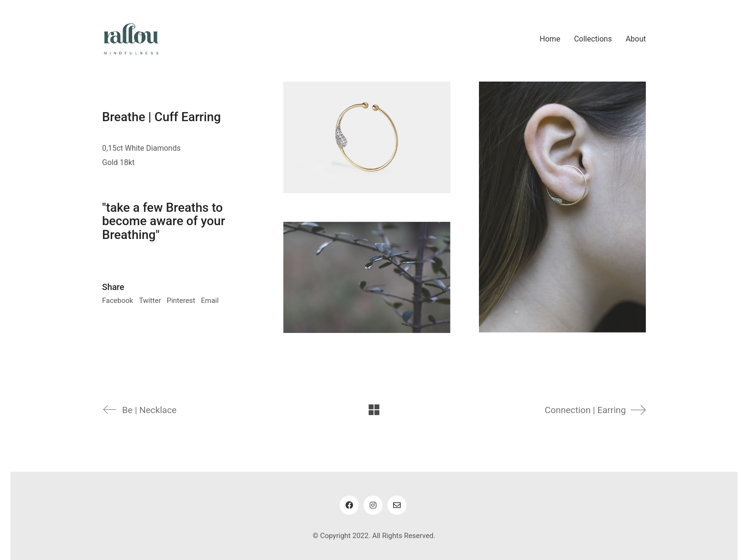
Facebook (118, 301)
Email (210, 301)
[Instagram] (373, 505)
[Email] (397, 505)
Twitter (150, 301)
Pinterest (181, 301)
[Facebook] (349, 505)
